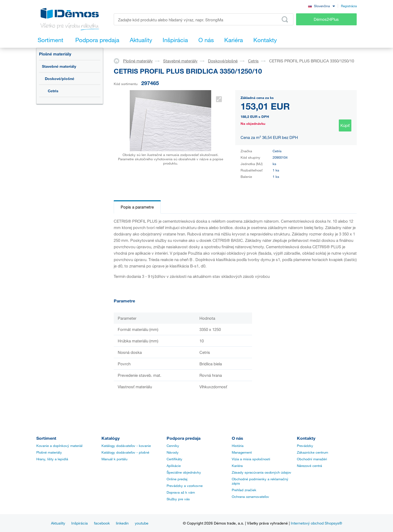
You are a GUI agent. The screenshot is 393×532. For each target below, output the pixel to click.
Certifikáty (174, 459)
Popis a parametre (137, 207)
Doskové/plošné (60, 79)
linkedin (122, 523)
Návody (173, 452)
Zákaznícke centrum (313, 452)
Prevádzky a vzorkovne (185, 486)
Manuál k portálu (114, 459)
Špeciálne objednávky (184, 472)
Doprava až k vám (181, 492)
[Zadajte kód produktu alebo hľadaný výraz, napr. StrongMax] (204, 19)
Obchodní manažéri (312, 459)
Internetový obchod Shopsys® (316, 523)
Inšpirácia (80, 523)
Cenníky (173, 446)
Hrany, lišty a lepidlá (52, 459)
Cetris (53, 91)
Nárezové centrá (309, 466)
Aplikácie (174, 466)
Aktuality (58, 523)
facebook (102, 523)
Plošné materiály (55, 54)
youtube (142, 523)
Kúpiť (345, 125)
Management (242, 452)
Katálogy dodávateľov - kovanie (126, 446)
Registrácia (349, 6)
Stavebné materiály (59, 66)
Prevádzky (305, 446)
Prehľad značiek (244, 490)
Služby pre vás (178, 499)
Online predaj (177, 479)
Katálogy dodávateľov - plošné (125, 452)
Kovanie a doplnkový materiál (59, 446)
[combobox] (321, 6)
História (238, 446)
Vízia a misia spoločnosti (251, 459)
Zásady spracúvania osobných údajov (262, 472)
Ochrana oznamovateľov (250, 497)
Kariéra (237, 466)
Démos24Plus (326, 19)
